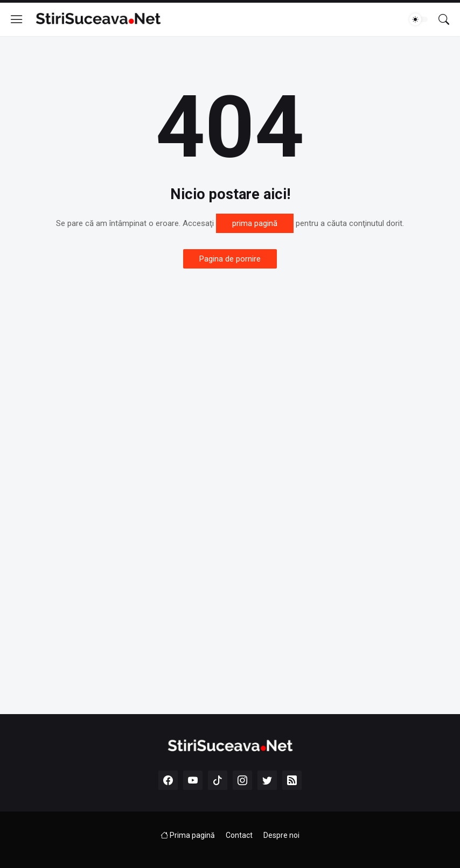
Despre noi (281, 835)
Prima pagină (188, 835)
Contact (239, 835)
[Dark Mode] (419, 19)
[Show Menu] (17, 19)
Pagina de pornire (230, 259)
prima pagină (255, 223)
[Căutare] (444, 19)
